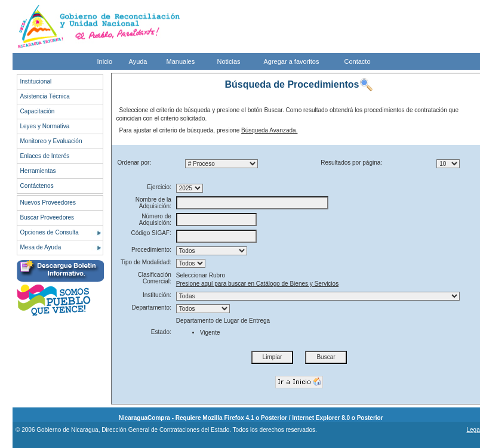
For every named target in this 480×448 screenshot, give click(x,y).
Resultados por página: (351, 163)
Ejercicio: (159, 187)
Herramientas (38, 171)
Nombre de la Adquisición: (153, 203)
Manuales (181, 61)
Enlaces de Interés (45, 156)
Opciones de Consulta (50, 232)
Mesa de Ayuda (41, 247)
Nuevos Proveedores (48, 203)
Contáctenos (37, 186)
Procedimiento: (151, 250)
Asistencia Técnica (45, 96)
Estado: (161, 332)
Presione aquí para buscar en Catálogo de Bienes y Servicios (257, 284)
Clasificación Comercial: (155, 278)
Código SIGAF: (151, 233)
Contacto (358, 61)
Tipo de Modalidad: (146, 262)
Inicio (105, 61)
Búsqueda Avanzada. (269, 130)
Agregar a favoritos (292, 61)
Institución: (157, 295)
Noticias (229, 61)
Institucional (36, 81)
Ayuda (138, 61)
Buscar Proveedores (47, 217)
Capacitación (38, 111)
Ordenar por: (135, 163)
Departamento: (152, 308)
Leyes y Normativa (45, 126)
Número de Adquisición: (155, 220)
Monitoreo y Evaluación (51, 141)
